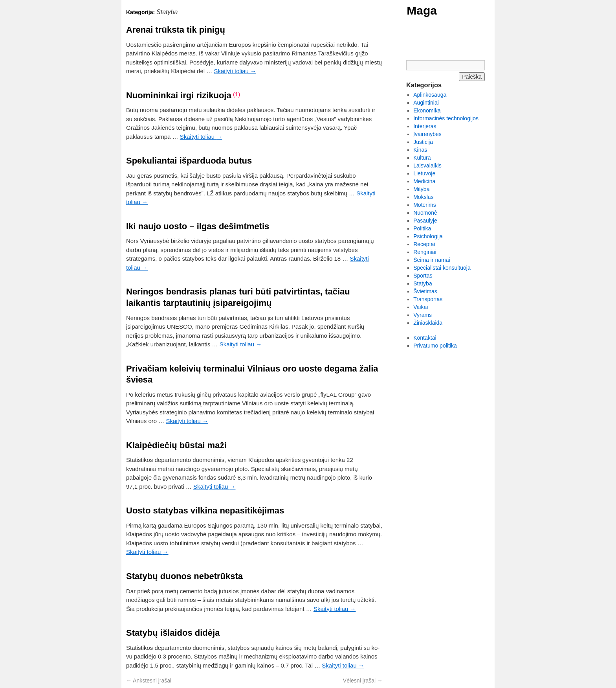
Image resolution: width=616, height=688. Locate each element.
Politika (422, 228)
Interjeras (425, 126)
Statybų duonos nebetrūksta (184, 576)
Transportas (428, 299)
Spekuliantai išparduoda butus (189, 161)
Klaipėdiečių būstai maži (176, 445)
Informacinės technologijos (446, 118)
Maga (422, 10)
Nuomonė (425, 213)
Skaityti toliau (235, 71)
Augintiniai (426, 103)
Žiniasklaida (428, 323)
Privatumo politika (435, 346)
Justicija (423, 142)
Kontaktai (425, 338)
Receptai (424, 244)
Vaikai (421, 307)
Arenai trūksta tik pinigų (176, 30)
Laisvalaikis (427, 166)
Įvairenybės (427, 134)
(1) (236, 94)
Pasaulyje (425, 221)
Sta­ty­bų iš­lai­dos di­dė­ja (173, 633)
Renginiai (425, 252)
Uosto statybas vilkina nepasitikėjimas (205, 510)
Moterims (425, 205)
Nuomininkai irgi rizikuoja (179, 95)
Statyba (423, 283)
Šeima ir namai (432, 260)
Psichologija (428, 236)
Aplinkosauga (430, 95)
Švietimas (425, 291)
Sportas (423, 276)
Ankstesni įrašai (149, 681)
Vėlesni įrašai (363, 681)
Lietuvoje (424, 173)
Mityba (421, 189)
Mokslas (423, 197)
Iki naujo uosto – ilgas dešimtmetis (198, 226)
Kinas (420, 150)
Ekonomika (427, 110)
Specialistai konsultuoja (442, 268)
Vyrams (423, 315)
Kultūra (422, 158)
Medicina (424, 181)
